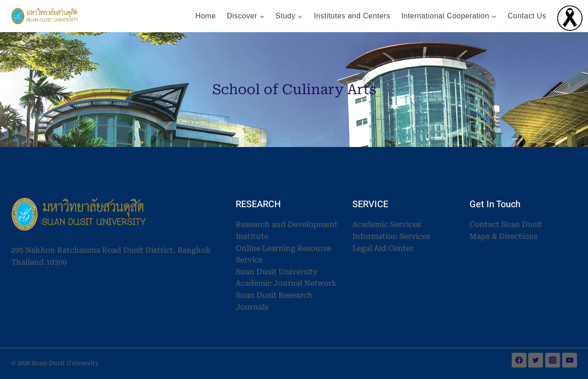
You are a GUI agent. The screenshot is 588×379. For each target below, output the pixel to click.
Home (206, 16)
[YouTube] (570, 360)
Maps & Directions (503, 236)
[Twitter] (536, 360)
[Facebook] (519, 360)
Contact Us (527, 16)
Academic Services (387, 224)
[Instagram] (553, 360)
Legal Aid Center (383, 248)
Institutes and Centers (352, 16)
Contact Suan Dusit (506, 224)
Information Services (391, 236)
